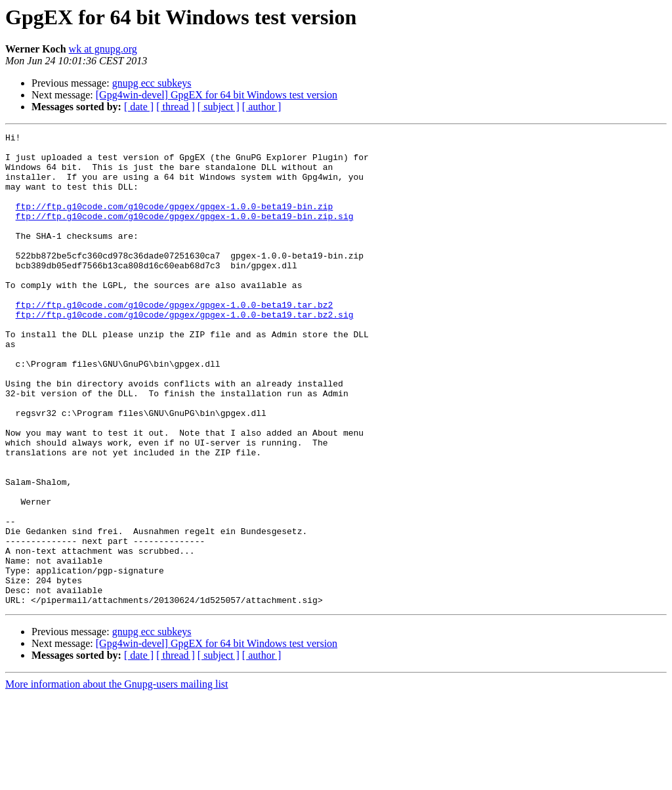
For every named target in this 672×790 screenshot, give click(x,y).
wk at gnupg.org (103, 49)
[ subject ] (219, 107)
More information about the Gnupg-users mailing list (117, 779)
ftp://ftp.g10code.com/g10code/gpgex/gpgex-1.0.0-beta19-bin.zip (175, 222)
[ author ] (262, 107)
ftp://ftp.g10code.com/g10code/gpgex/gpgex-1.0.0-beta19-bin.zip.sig (185, 234)
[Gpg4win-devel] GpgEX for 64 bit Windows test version (217, 95)
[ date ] (139, 107)
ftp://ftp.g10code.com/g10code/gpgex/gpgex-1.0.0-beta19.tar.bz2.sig (185, 352)
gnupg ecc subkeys (152, 83)
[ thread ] (176, 107)
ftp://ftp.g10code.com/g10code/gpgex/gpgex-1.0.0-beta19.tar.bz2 (175, 340)
